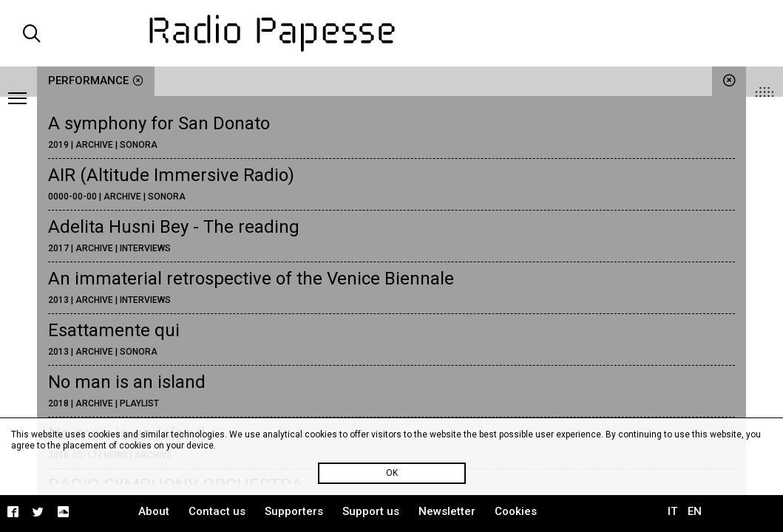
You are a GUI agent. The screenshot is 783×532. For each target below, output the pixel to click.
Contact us (217, 511)
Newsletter (447, 511)
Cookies (516, 511)
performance (96, 81)
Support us (371, 511)
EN (695, 511)
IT (672, 511)
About (154, 511)
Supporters (294, 511)
